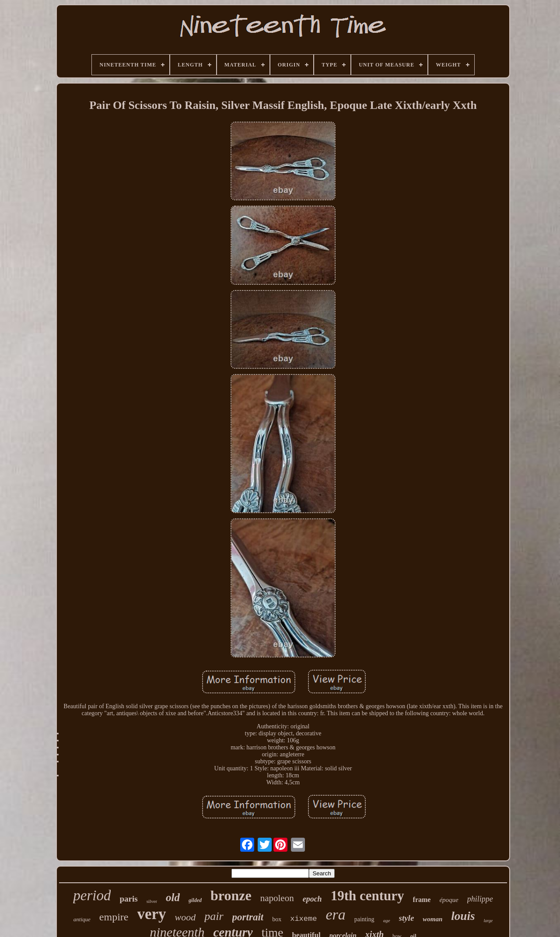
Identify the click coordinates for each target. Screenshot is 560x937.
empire (114, 917)
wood (185, 917)
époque (449, 900)
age (387, 920)
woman (432, 919)
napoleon (277, 898)
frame (422, 900)
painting (364, 919)
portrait (248, 917)
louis (463, 916)
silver (152, 901)
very (152, 914)
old (173, 897)
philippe (480, 899)
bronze (231, 895)
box (277, 919)
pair (214, 916)
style (407, 918)
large (488, 921)
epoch (312, 899)
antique (82, 919)
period (92, 895)
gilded (195, 900)
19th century (367, 896)
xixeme (303, 919)
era (335, 914)
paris (128, 899)
